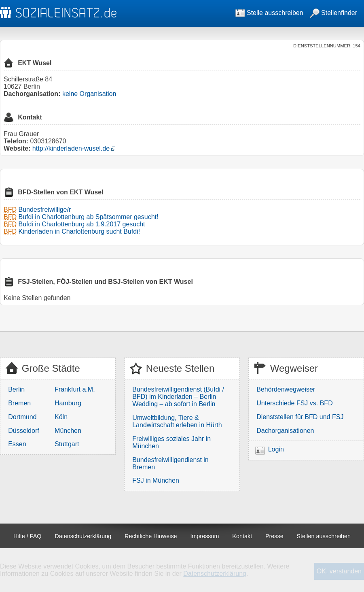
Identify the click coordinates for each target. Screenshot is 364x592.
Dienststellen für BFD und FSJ (300, 417)
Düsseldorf (23, 431)
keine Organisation (89, 94)
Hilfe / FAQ (28, 536)
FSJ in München (156, 480)
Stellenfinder (333, 13)
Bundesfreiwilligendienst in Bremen (170, 463)
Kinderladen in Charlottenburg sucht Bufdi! (79, 231)
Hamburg (68, 403)
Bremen (19, 403)
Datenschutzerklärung (83, 536)
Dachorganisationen (285, 431)
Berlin (16, 389)
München (68, 431)
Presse (274, 536)
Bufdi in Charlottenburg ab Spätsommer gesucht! (88, 217)
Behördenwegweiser (286, 389)
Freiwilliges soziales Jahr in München (171, 442)
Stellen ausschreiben (324, 536)
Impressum (204, 536)
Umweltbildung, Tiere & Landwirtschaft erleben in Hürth (177, 421)
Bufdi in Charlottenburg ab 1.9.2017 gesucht (81, 224)
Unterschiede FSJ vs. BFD (295, 403)
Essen (17, 444)
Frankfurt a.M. (75, 389)
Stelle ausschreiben (269, 13)
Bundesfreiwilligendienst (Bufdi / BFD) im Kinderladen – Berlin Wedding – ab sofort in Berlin (178, 397)
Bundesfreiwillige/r (44, 210)
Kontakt (242, 536)
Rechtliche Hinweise (151, 536)
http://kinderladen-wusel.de (71, 148)
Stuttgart (67, 444)
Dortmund (22, 417)
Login (276, 449)
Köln (61, 417)
